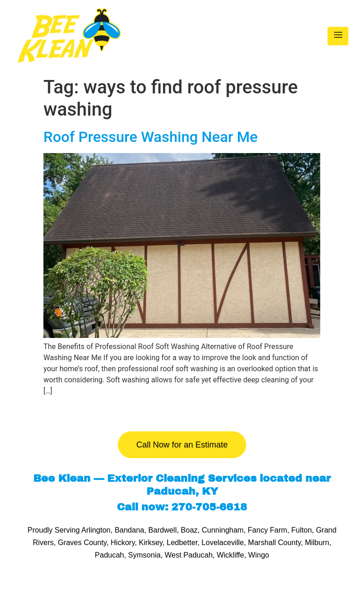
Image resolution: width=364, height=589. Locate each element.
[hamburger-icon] (338, 36)
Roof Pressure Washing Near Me (151, 137)
